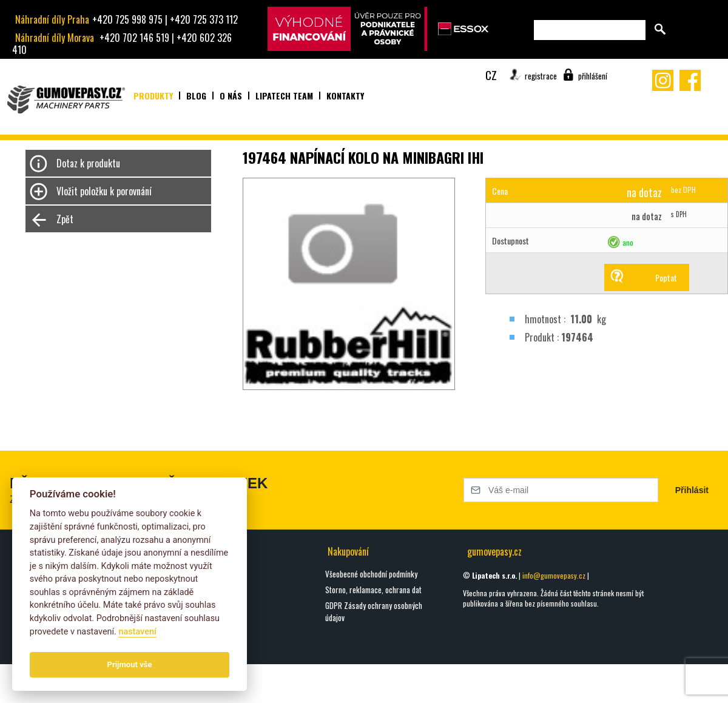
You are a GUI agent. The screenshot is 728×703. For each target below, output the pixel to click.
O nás (231, 96)
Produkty (153, 96)
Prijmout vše (130, 664)
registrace (541, 76)
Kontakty (345, 96)
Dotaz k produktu (88, 163)
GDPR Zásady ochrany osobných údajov (374, 611)
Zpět (65, 219)
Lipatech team (284, 96)
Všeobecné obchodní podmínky (371, 574)
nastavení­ (137, 632)
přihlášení (593, 76)
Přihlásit (692, 490)
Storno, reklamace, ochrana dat (373, 590)
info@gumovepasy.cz (554, 575)
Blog (196, 96)
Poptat (666, 277)
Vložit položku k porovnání (104, 191)
